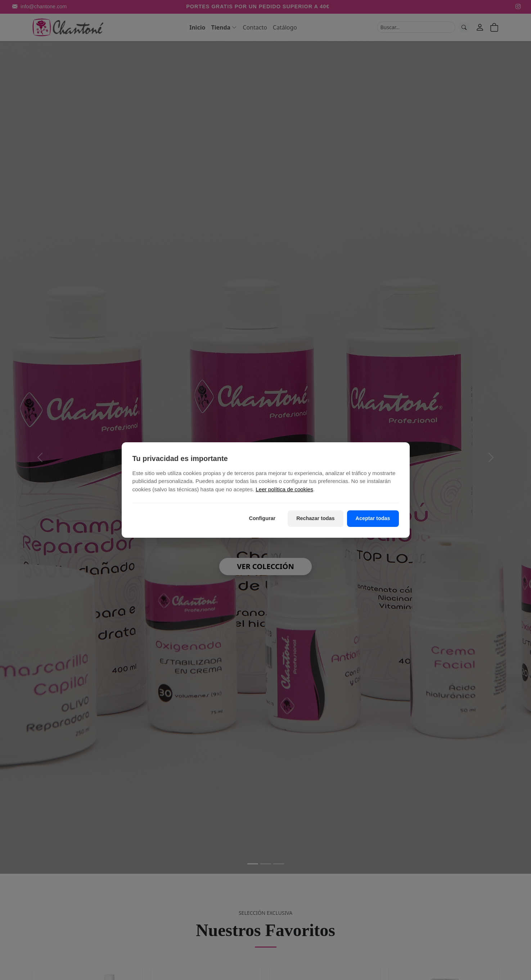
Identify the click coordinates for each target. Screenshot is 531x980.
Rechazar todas (315, 518)
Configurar (262, 518)
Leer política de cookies (284, 490)
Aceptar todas (373, 518)
